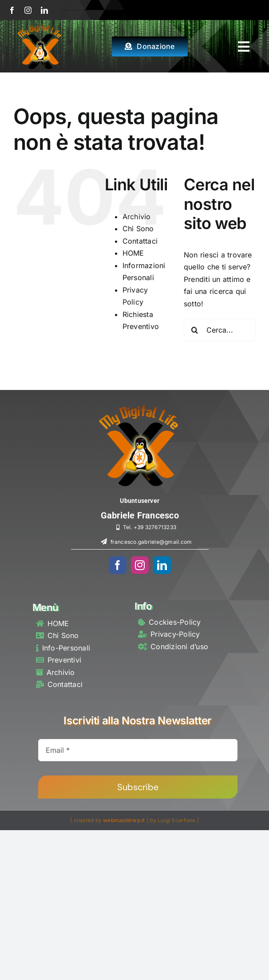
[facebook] (12, 10)
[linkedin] (44, 10)
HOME (133, 253)
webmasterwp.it (124, 820)
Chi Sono (138, 229)
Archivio (137, 217)
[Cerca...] (220, 330)
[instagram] (28, 10)
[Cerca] (195, 330)
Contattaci (140, 241)
